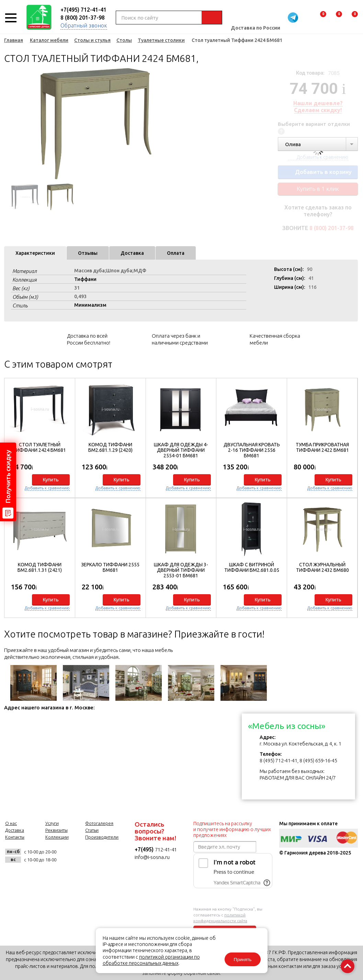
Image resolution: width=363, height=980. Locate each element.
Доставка (132, 253)
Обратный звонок (84, 25)
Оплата (176, 253)
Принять (242, 960)
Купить (51, 480)
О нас (11, 823)
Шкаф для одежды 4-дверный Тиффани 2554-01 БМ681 (181, 450)
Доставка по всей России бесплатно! (89, 339)
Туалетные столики (161, 40)
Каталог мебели (49, 40)
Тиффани (85, 279)
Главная (14, 40)
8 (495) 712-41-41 (279, 761)
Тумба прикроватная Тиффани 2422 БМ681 (322, 447)
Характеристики (35, 253)
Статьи (92, 830)
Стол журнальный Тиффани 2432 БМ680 (322, 567)
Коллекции (57, 837)
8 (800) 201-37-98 (83, 18)
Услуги (52, 823)
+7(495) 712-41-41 (83, 10)
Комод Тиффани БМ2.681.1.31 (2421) (40, 567)
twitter (102, 856)
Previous (9, 124)
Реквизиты (56, 830)
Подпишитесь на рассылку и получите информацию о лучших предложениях (232, 829)
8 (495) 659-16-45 (318, 761)
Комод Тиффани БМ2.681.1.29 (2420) (110, 447)
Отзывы (88, 253)
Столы (124, 40)
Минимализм (90, 305)
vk (69, 856)
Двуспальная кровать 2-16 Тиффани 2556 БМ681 (252, 450)
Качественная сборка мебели (275, 339)
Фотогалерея (99, 823)
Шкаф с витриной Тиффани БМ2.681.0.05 (252, 567)
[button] (349, 496)
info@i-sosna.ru (152, 857)
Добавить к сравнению (47, 488)
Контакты (15, 837)
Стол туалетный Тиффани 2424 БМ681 (39, 447)
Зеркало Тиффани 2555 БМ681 (110, 567)
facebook (85, 856)
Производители (102, 837)
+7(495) (145, 849)
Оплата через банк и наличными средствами (180, 339)
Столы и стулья (92, 40)
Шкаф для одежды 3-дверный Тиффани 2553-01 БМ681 (181, 570)
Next (169, 124)
